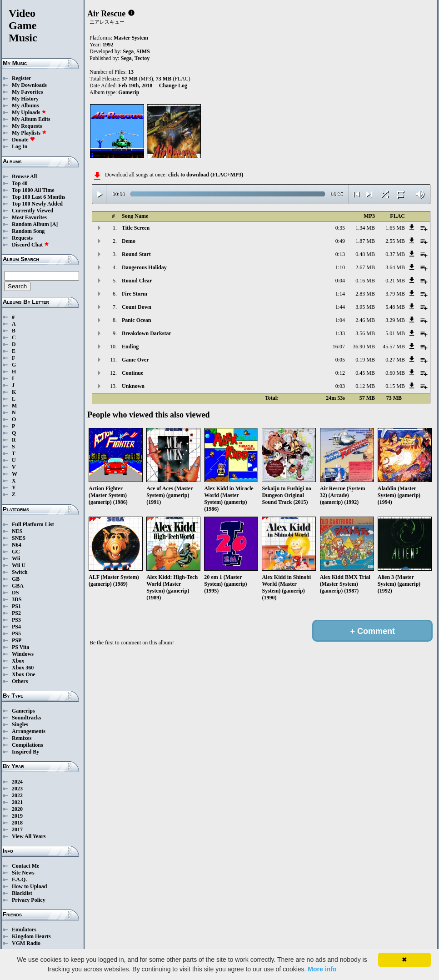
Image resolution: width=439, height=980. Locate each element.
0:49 (340, 241)
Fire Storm (135, 294)
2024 (17, 782)
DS (15, 593)
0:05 (340, 360)
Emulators (24, 930)
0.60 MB (395, 373)
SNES (19, 538)
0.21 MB (395, 281)
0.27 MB (395, 360)
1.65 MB (395, 228)
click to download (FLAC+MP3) (206, 175)
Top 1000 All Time (33, 190)
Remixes (22, 738)
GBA (18, 586)
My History (25, 99)
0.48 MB (365, 254)
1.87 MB (365, 241)
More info (322, 969)
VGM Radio (26, 943)
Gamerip (129, 92)
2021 (17, 802)
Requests (22, 238)
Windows (23, 654)
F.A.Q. (19, 879)
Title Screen (136, 228)
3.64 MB (395, 267)
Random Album (30, 224)
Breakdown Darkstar (147, 333)
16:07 (339, 347)
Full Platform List (33, 524)
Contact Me (25, 866)
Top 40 (20, 183)
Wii (16, 558)
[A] (54, 224)
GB (16, 579)
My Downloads (29, 85)
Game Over (135, 360)
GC (16, 552)
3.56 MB (365, 333)
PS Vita (20, 647)
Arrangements (29, 731)
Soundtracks (27, 718)
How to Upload (29, 886)
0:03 (340, 386)
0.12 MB (365, 386)
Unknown (133, 386)
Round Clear (137, 281)
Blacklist (22, 893)
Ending (130, 347)
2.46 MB (365, 320)
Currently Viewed (32, 211)
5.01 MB (395, 333)
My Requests (27, 126)
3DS (17, 599)
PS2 (16, 613)
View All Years (29, 836)
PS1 (16, 606)
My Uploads (29, 112)
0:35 (340, 228)
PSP (17, 640)
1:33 (340, 333)
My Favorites (27, 92)
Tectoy (142, 58)
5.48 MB (395, 307)
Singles (20, 724)
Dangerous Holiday (144, 267)
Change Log (173, 85)
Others (20, 681)
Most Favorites (29, 217)
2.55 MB (395, 241)
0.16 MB (365, 281)
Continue (132, 373)
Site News (23, 873)
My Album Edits (31, 119)
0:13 (340, 254)
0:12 (340, 373)
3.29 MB (395, 320)
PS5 (16, 633)
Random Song (28, 231)
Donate (23, 140)
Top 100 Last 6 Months (39, 197)
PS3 (16, 620)
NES (17, 531)
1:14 (340, 294)
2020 (17, 809)
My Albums (25, 106)
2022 (17, 795)
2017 (17, 829)
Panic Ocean (136, 320)
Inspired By (25, 752)
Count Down (137, 307)
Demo (129, 241)
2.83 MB (365, 294)
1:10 (340, 267)
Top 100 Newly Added (37, 204)
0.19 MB (365, 360)
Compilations (27, 745)
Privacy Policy (29, 900)
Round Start (136, 254)
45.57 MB (394, 347)
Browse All (24, 176)
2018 (17, 823)
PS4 (16, 627)
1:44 (340, 307)
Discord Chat (30, 245)
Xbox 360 (23, 668)
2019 (17, 816)
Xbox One (24, 674)
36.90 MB (364, 347)
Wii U (19, 565)
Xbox (18, 661)
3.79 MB (395, 294)
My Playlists (29, 133)
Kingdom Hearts (31, 936)
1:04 (340, 320)
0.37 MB (395, 254)
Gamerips (23, 711)
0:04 (340, 281)
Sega (128, 51)
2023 (17, 789)
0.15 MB (395, 386)
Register (22, 78)
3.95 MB (365, 307)
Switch (20, 572)
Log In (20, 146)
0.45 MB (365, 373)
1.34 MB (365, 228)
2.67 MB (365, 267)
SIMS (143, 51)
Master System (131, 38)
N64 (17, 545)
